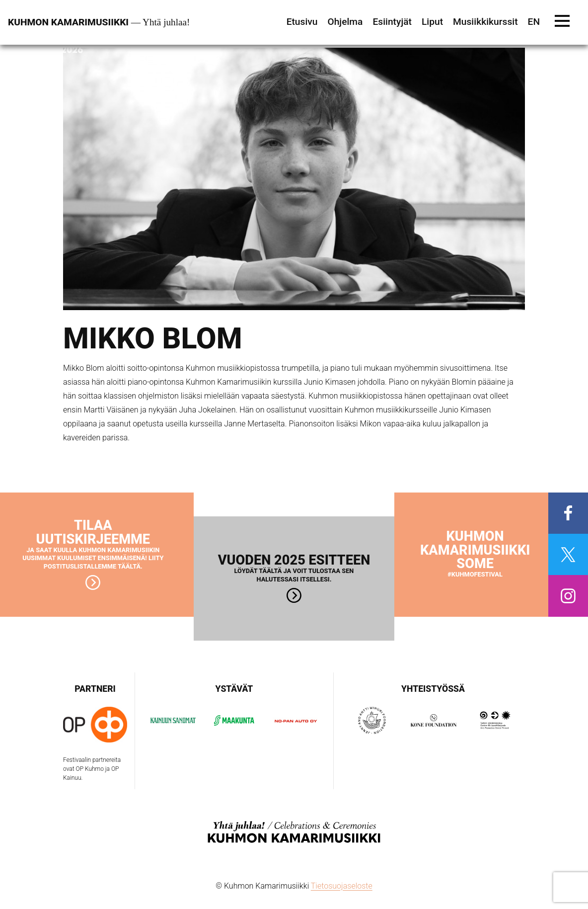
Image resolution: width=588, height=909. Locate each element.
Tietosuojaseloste (342, 886)
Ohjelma (345, 22)
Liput (432, 22)
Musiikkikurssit (485, 22)
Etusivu (302, 22)
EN (534, 22)
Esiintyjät (392, 22)
